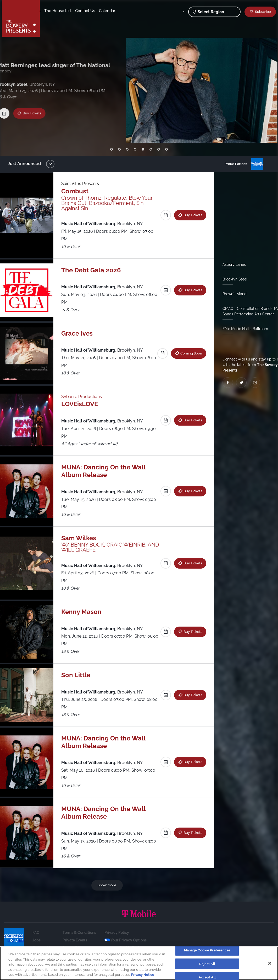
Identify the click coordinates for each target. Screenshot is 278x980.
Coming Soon (189, 353)
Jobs (37, 940)
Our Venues (71, 11)
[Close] (270, 963)
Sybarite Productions (84, 397)
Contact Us (54, 19)
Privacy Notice (143, 975)
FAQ (36, 933)
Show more (108, 885)
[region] (139, 963)
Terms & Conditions (79, 933)
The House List (99, 11)
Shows (51, 11)
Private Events (75, 940)
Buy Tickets (37, 110)
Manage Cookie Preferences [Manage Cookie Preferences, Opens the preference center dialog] (207, 950)
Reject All (207, 964)
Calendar (76, 19)
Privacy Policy (117, 933)
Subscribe (263, 12)
